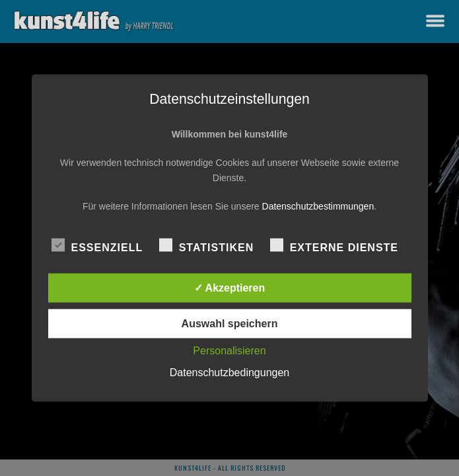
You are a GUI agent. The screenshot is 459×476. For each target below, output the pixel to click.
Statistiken (207, 245)
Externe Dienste (334, 245)
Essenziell (97, 245)
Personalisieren (229, 351)
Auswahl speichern (230, 324)
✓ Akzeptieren (230, 288)
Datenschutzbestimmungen (318, 206)
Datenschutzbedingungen (229, 373)
